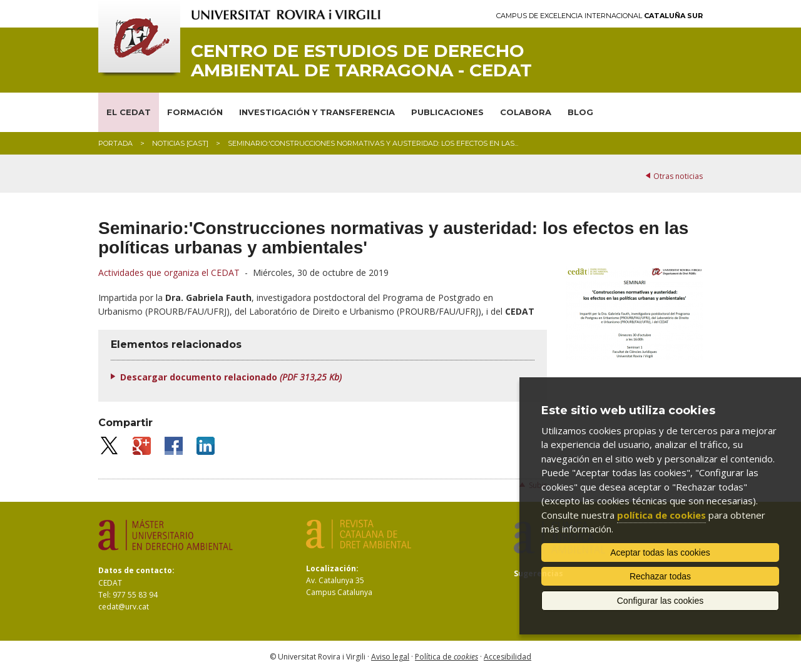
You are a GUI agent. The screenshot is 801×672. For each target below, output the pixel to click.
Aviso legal (390, 657)
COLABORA (526, 112)
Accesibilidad (508, 657)
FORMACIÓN (195, 112)
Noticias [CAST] (180, 143)
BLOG (580, 112)
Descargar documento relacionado (231, 377)
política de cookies (661, 515)
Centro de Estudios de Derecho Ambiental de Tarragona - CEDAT (361, 61)
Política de (446, 657)
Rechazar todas (660, 576)
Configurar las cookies (661, 601)
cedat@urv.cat (124, 607)
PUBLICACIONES (447, 112)
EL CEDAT (129, 112)
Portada (115, 143)
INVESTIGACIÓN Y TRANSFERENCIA (317, 112)
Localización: (332, 568)
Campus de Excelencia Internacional (599, 16)
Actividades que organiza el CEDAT (169, 272)
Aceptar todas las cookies (660, 552)
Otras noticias (678, 176)
